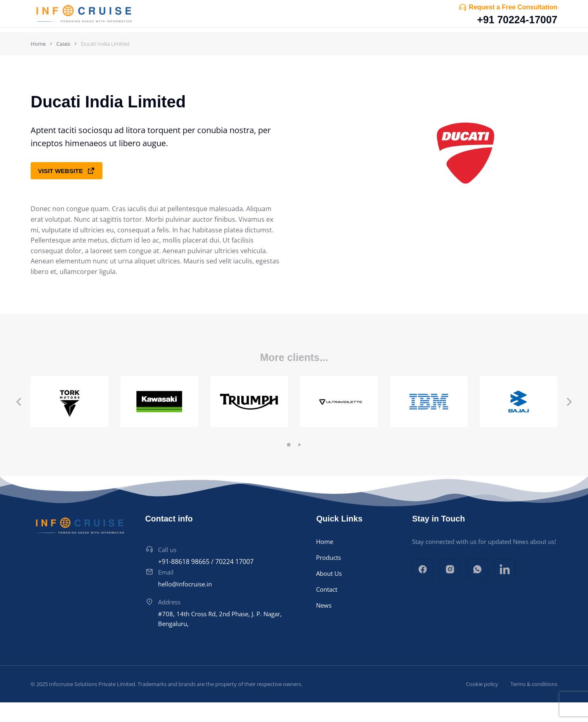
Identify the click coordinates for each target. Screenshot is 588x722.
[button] (289, 464)
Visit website (67, 190)
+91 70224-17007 (517, 20)
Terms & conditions (534, 704)
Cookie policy (482, 704)
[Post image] (69, 421)
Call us (167, 569)
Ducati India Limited (105, 63)
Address (169, 622)
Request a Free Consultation (513, 7)
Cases (63, 63)
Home (38, 63)
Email (166, 592)
